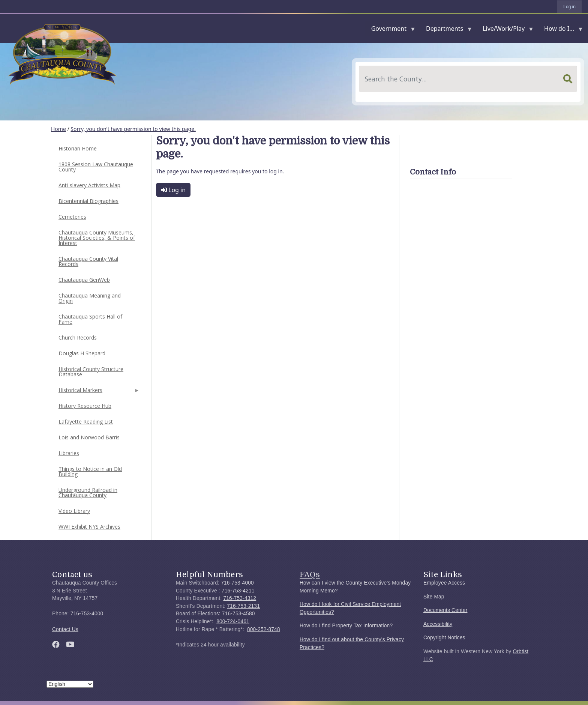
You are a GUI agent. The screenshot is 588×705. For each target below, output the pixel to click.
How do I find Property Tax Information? (346, 626)
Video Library (74, 511)
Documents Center (445, 610)
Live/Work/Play (505, 30)
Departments (446, 30)
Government (390, 30)
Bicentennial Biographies (88, 201)
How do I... (561, 30)
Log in (569, 7)
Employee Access (444, 583)
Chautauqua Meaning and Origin (90, 298)
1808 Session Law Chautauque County (96, 167)
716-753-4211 (238, 591)
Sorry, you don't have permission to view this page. (133, 129)
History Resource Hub (85, 406)
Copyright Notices (444, 638)
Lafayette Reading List (86, 422)
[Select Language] (70, 684)
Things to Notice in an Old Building (90, 471)
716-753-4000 (87, 614)
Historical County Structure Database (91, 372)
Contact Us (65, 629)
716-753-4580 (238, 614)
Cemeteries (72, 217)
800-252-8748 (264, 629)
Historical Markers (98, 392)
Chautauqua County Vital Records (88, 261)
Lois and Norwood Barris (89, 437)
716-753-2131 (243, 606)
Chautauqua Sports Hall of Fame (90, 319)
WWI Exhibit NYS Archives (89, 527)
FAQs (310, 574)
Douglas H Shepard (82, 353)
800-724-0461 (233, 622)
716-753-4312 (240, 598)
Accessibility (438, 624)
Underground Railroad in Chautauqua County (88, 492)
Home (58, 129)
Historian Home (78, 148)
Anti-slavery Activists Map (89, 185)
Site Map (434, 597)
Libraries (69, 453)
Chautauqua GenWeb (84, 280)
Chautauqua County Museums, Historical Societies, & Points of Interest (97, 238)
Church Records (78, 337)
